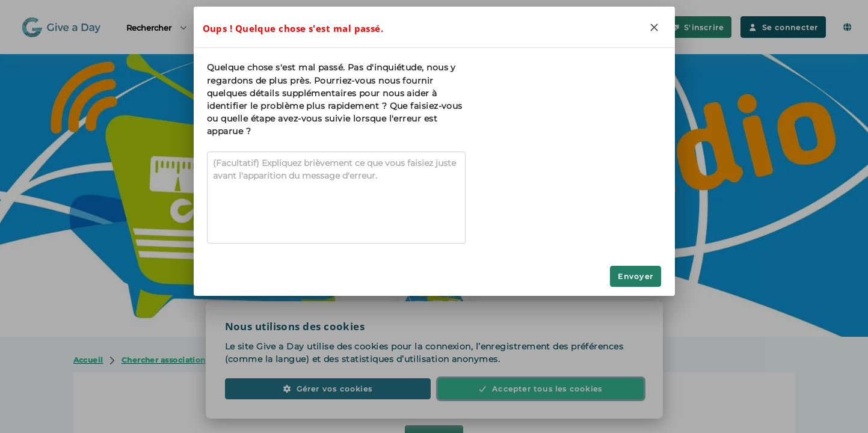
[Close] (654, 27)
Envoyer (635, 276)
